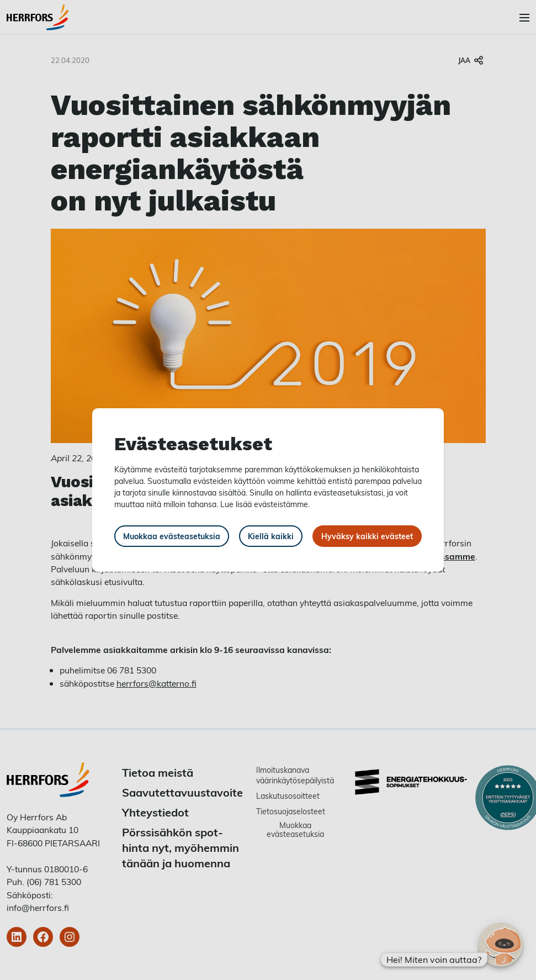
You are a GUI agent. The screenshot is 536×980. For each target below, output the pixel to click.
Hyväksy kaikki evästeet (367, 536)
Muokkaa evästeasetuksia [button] (172, 536)
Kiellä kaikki (271, 536)
